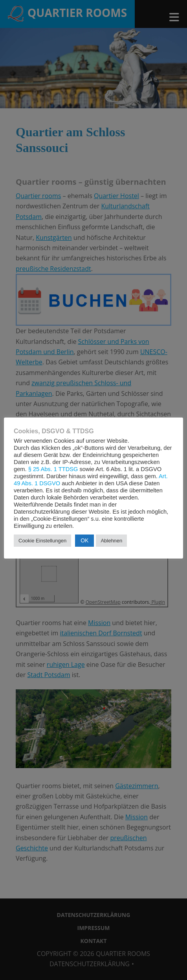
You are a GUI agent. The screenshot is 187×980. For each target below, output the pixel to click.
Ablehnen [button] (111, 541)
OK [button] (84, 540)
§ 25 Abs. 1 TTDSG (53, 469)
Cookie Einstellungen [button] (42, 541)
